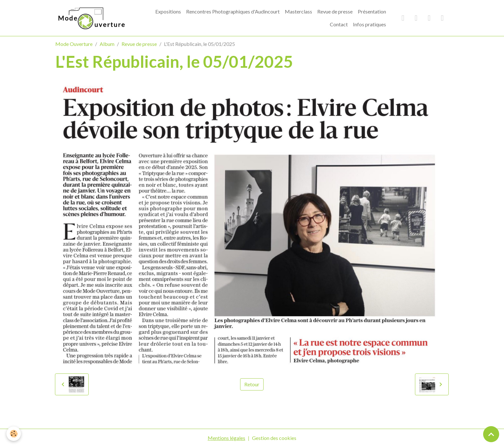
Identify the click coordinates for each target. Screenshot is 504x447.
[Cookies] (14, 434)
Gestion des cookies (274, 438)
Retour (252, 384)
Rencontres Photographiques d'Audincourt (233, 11)
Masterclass (298, 11)
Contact (339, 24)
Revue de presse (335, 11)
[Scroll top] (491, 434)
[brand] (91, 18)
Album (107, 44)
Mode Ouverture (74, 44)
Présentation (372, 11)
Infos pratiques (369, 24)
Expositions (168, 11)
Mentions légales (226, 438)
